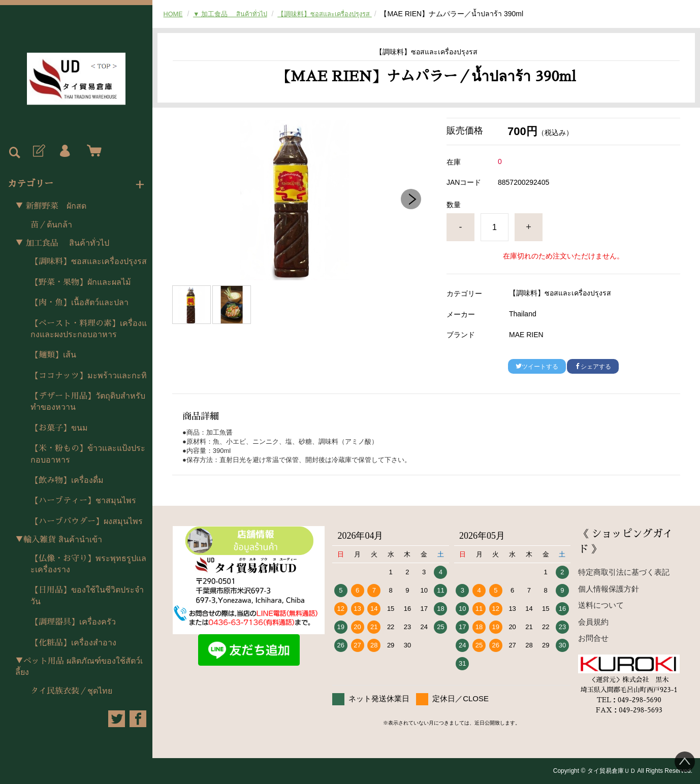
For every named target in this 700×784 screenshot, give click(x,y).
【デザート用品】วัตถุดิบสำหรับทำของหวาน (88, 402)
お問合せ (593, 638)
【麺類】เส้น (53, 355)
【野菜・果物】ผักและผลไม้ (81, 282)
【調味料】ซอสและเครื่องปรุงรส (89, 262)
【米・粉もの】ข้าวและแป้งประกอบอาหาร (88, 454)
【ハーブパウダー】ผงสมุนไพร (87, 521)
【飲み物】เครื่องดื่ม (67, 480)
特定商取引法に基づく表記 (624, 572)
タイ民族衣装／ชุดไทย (71, 691)
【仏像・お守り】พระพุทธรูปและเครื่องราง (88, 564)
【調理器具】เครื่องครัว (73, 622)
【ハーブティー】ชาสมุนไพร (83, 501)
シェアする (593, 367)
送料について (601, 605)
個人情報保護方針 (609, 589)
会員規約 (593, 622)
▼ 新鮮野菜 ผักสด (51, 206)
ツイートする (537, 367)
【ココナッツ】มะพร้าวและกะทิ (89, 376)
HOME (174, 14)
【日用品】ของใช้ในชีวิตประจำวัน (87, 596)
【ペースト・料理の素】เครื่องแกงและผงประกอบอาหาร (89, 329)
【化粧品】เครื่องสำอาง (73, 643)
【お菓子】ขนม (59, 428)
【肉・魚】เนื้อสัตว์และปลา (79, 303)
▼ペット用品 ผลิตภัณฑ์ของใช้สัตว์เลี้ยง (79, 667)
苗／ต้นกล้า (51, 225)
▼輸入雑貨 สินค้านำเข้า (59, 540)
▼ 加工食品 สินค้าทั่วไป (62, 243)
